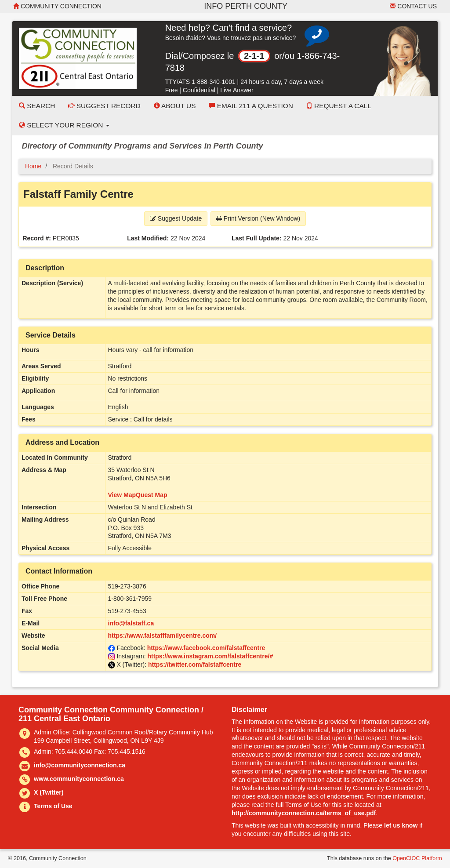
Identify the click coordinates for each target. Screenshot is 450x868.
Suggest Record (104, 106)
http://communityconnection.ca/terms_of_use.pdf (304, 813)
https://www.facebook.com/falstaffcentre (206, 648)
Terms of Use (53, 806)
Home (33, 166)
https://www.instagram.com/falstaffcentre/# (210, 656)
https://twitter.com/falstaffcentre (195, 665)
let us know (401, 825)
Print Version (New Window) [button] (258, 218)
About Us (175, 106)
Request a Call (339, 106)
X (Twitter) (49, 792)
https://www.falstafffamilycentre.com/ (163, 636)
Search (37, 106)
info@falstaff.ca (131, 623)
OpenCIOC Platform (417, 858)
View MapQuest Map (138, 495)
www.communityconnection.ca (79, 779)
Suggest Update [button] (176, 218)
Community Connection (57, 6)
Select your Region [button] (64, 125)
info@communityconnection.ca (80, 765)
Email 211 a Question (251, 106)
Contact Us (413, 6)
